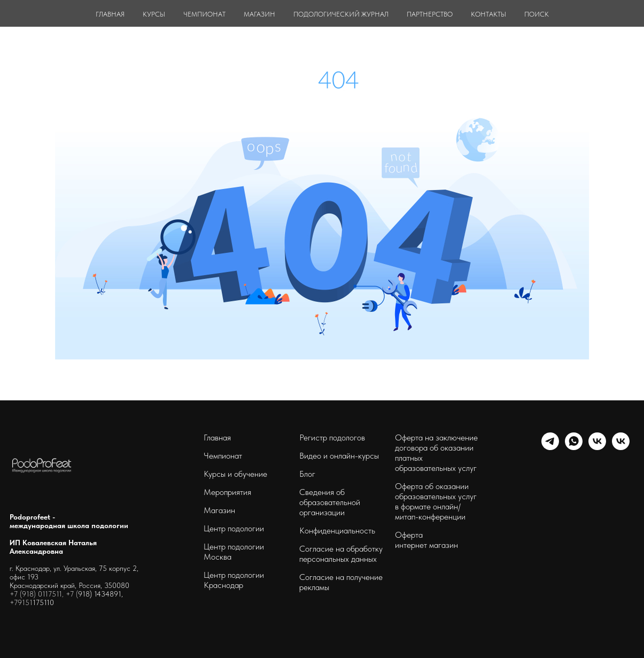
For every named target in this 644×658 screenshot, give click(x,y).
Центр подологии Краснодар (234, 580)
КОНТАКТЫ (488, 14)
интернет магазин (426, 545)
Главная (217, 438)
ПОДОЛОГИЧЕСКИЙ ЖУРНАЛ (341, 14)
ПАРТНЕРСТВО (430, 14)
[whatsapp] (574, 447)
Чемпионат (223, 456)
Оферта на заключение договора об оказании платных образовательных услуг (436, 453)
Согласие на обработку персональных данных (341, 554)
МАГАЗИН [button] (259, 14)
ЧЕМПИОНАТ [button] (204, 14)
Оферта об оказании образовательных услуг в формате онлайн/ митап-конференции (436, 501)
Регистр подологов (332, 438)
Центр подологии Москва (234, 552)
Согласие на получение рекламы (341, 582)
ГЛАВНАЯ (110, 14)
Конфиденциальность (337, 531)
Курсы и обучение (235, 474)
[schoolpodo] (597, 447)
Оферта (409, 535)
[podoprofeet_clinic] (621, 447)
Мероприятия (227, 492)
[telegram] (550, 447)
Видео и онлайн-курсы (339, 456)
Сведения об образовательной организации (330, 502)
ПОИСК (537, 14)
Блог (307, 474)
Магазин (219, 510)
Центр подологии (234, 528)
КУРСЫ (154, 14)
